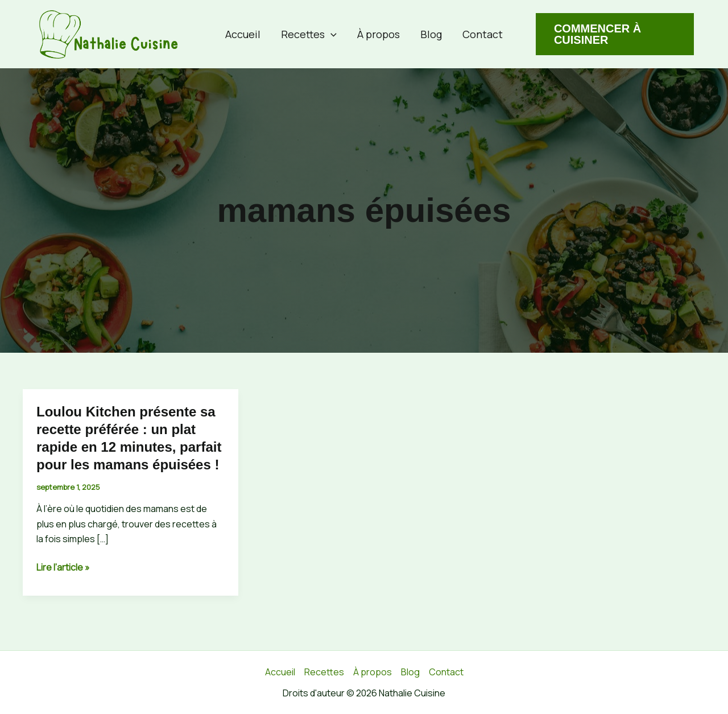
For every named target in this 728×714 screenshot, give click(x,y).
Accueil (243, 34)
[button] (331, 34)
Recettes (309, 34)
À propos (379, 34)
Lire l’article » (63, 567)
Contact (483, 34)
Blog (431, 34)
